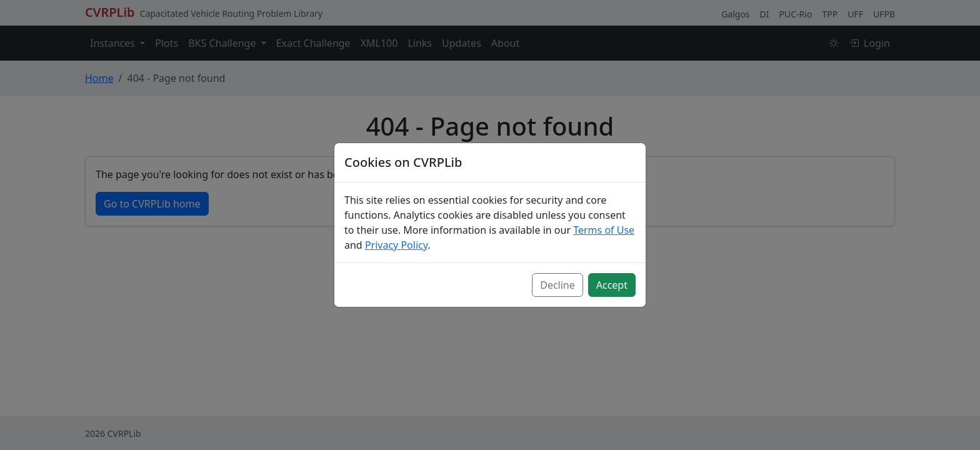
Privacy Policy (396, 245)
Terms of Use (604, 230)
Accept (612, 285)
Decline (557, 285)
